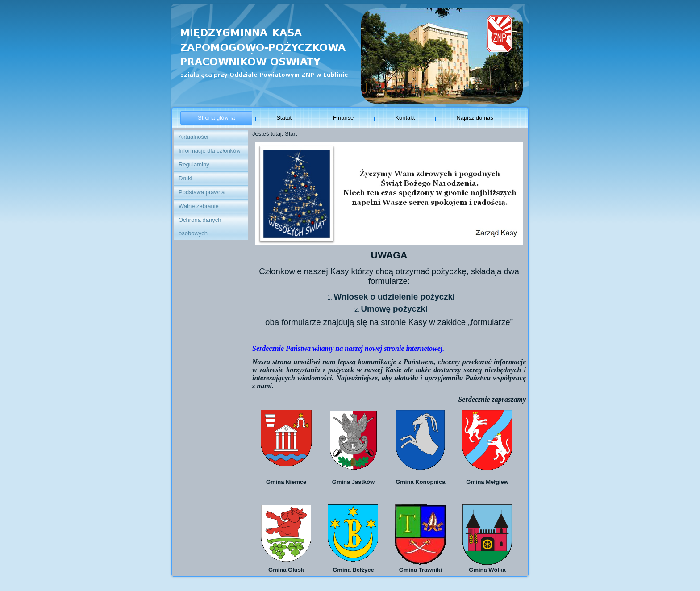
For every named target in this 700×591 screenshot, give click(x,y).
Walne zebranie (199, 206)
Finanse (343, 118)
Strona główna (216, 118)
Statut (284, 118)
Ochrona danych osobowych (200, 227)
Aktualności (193, 137)
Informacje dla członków (210, 151)
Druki (185, 178)
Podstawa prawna (202, 192)
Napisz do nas (475, 118)
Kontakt (405, 118)
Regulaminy (194, 164)
